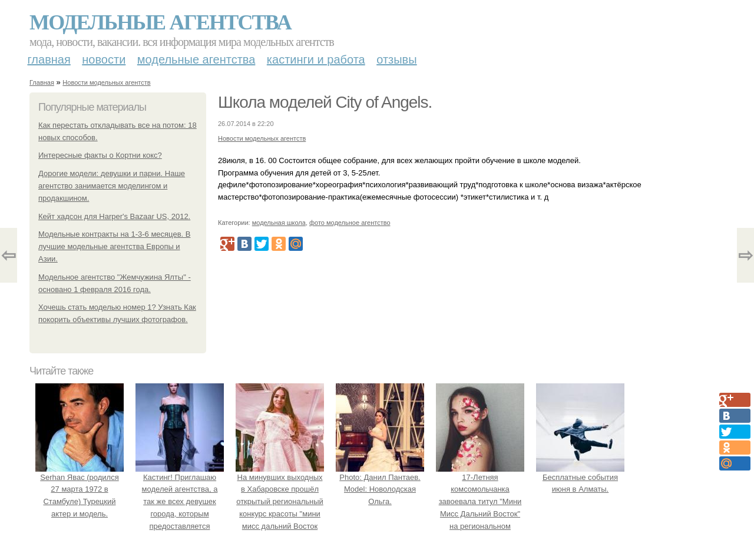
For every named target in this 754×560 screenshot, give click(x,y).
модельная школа (279, 223)
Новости (104, 59)
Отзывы (396, 59)
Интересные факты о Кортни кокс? (100, 155)
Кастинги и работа (316, 59)
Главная (49, 59)
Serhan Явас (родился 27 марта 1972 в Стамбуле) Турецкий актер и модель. (80, 489)
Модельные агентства (160, 22)
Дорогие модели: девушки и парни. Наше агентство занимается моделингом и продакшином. (112, 186)
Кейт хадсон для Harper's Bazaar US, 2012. (114, 216)
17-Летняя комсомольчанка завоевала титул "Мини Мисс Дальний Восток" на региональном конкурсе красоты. (480, 502)
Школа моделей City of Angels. (325, 102)
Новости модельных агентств (106, 82)
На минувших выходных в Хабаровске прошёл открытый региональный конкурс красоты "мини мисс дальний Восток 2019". (280, 502)
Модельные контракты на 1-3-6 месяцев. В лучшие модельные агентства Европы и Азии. (114, 246)
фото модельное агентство (350, 223)
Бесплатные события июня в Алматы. (580, 477)
